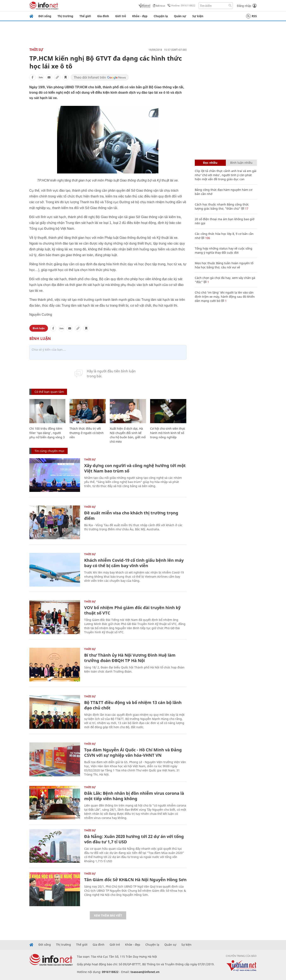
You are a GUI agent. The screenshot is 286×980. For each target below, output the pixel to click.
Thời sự (36, 50)
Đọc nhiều (210, 163)
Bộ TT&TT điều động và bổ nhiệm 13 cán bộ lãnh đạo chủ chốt (133, 705)
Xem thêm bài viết (108, 915)
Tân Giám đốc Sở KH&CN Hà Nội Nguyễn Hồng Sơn (135, 880)
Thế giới (85, 16)
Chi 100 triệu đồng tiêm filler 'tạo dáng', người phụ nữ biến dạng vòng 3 (47, 433)
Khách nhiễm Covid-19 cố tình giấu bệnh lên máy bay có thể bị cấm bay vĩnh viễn (134, 563)
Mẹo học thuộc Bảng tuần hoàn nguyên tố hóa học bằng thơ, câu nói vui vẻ (224, 265)
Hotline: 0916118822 (181, 6)
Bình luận (39, 328)
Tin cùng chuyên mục (50, 451)
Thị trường (65, 16)
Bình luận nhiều (241, 163)
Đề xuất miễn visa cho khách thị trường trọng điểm (131, 516)
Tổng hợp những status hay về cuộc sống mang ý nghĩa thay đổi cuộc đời (224, 250)
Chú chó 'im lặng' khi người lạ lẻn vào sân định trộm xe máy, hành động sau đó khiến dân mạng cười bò (225, 297)
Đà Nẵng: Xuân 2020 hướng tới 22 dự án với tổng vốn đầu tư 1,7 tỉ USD (134, 839)
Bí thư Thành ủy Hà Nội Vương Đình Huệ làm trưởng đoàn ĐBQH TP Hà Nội (130, 658)
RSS (251, 16)
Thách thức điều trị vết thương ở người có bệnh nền (87, 433)
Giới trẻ (121, 16)
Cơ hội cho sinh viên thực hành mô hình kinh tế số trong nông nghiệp (168, 433)
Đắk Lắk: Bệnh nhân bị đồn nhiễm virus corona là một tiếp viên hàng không (134, 796)
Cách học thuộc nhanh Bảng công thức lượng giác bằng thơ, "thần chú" (222, 206)
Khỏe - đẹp (140, 16)
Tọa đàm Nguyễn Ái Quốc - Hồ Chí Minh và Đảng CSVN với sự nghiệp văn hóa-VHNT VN (133, 752)
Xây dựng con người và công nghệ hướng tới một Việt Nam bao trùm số (135, 468)
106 (206, 238)
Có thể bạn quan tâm (49, 392)
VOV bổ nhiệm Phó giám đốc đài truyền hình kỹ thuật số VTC (132, 610)
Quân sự (180, 16)
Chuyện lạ (161, 16)
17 (245, 209)
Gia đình (103, 16)
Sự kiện (198, 16)
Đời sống (45, 16)
